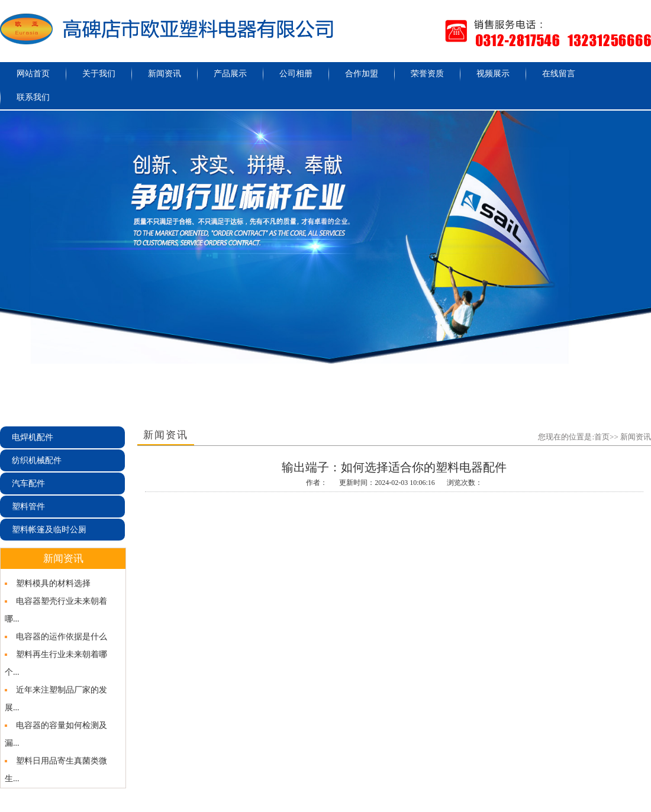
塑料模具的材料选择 (53, 583)
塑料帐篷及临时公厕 (49, 530)
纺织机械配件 (37, 460)
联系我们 (33, 97)
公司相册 (296, 74)
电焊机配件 (33, 437)
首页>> (606, 437)
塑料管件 (28, 507)
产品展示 (230, 74)
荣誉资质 (427, 74)
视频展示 (493, 74)
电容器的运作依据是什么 (62, 637)
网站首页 (33, 74)
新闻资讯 (165, 74)
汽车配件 (28, 483)
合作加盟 (362, 74)
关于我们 (99, 74)
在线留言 (559, 74)
